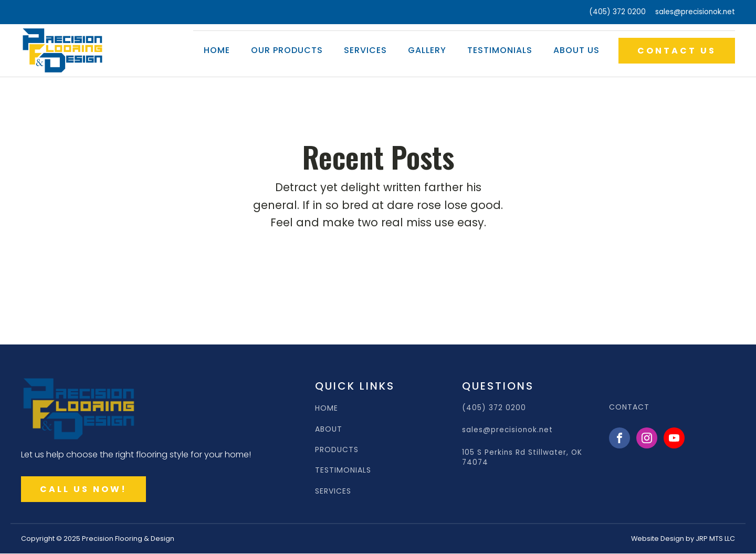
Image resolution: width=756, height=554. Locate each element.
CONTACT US (677, 51)
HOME (327, 408)
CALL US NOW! (83, 489)
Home (217, 50)
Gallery (427, 50)
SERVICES (333, 491)
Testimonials (500, 50)
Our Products (287, 50)
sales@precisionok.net (695, 12)
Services (365, 50)
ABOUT (329, 429)
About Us (576, 50)
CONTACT (629, 407)
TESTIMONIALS (343, 470)
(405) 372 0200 (617, 12)
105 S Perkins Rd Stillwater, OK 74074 (522, 457)
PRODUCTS (337, 450)
